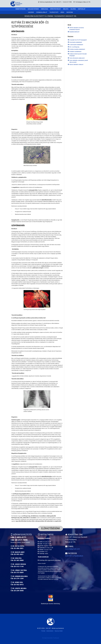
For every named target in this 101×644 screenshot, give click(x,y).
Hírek (62, 12)
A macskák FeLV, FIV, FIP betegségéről (78, 40)
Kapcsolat (82, 9)
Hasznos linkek (59, 631)
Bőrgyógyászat (56, 9)
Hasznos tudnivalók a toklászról (76, 65)
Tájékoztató (54, 12)
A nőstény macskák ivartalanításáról (77, 49)
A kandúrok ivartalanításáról (75, 52)
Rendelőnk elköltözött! (74, 32)
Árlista (66, 9)
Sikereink (70, 12)
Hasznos (31, 12)
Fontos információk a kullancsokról (77, 58)
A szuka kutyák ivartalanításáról (76, 45)
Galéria (73, 9)
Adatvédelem (50, 631)
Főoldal (43, 631)
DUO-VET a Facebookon (74, 556)
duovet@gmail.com (73, 549)
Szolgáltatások (33, 9)
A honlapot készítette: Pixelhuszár (50, 638)
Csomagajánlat (42, 12)
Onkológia (44, 9)
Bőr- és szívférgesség (74, 47)
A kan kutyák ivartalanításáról (76, 42)
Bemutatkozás (21, 9)
